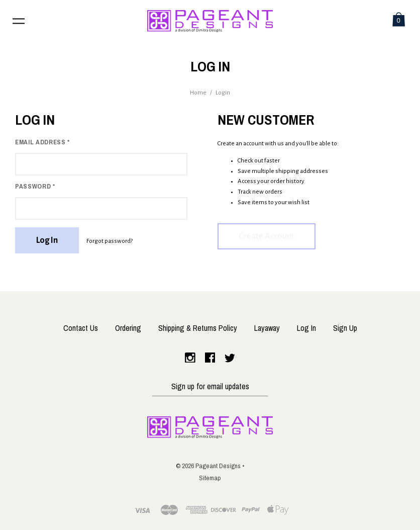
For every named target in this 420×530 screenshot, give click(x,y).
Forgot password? (110, 241)
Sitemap (210, 478)
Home (198, 93)
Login (223, 93)
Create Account (267, 236)
